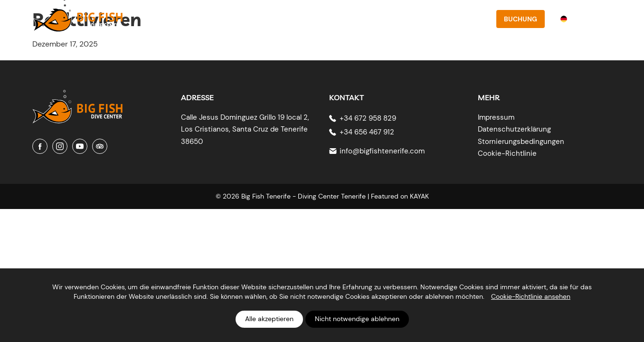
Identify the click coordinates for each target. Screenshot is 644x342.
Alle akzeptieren (269, 319)
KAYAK (419, 196)
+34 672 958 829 (368, 118)
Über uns (292, 19)
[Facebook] (40, 146)
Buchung (521, 19)
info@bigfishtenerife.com (382, 151)
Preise (434, 19)
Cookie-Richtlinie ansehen (531, 296)
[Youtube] (80, 146)
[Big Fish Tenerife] (77, 104)
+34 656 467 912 (367, 132)
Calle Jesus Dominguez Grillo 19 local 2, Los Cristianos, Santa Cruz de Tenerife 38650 (245, 129)
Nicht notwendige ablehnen (357, 319)
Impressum (496, 117)
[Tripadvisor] (100, 146)
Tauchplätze (391, 19)
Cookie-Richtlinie (507, 153)
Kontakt (470, 19)
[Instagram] (60, 146)
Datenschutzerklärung (514, 129)
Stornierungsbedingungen (521, 142)
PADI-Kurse (339, 19)
